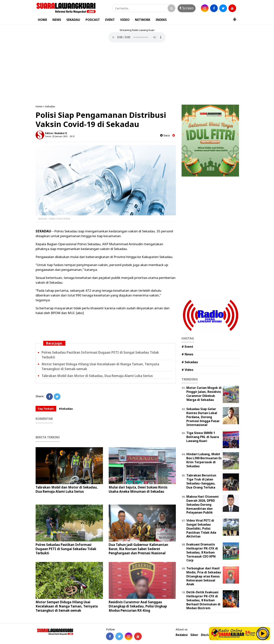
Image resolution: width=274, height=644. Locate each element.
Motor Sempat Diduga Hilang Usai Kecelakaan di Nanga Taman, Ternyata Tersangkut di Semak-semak (67, 606)
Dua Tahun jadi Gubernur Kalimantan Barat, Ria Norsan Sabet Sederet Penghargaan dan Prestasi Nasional (138, 549)
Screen (187, 8)
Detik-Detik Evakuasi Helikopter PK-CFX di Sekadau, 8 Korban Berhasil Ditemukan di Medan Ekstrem (203, 600)
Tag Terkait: (46, 409)
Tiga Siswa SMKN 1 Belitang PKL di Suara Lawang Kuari (203, 437)
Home (39, 106)
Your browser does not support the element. (137, 37)
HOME (42, 20)
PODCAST (93, 20)
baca (165, 135)
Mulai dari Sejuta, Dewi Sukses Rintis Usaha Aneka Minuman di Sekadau (138, 489)
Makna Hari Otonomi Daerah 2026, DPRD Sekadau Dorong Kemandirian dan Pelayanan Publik (203, 504)
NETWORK (143, 20)
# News (187, 354)
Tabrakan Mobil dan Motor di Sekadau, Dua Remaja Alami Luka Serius (97, 376)
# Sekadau (190, 362)
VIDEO (125, 20)
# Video (187, 370)
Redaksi (182, 635)
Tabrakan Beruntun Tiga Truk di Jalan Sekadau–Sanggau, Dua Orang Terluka (201, 481)
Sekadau (50, 106)
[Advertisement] (137, 74)
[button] (235, 18)
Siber (194, 635)
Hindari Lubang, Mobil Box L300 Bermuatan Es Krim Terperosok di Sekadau (204, 460)
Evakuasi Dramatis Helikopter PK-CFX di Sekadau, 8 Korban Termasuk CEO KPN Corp (202, 552)
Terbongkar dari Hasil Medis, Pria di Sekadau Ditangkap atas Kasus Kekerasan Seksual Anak (204, 576)
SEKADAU (73, 20)
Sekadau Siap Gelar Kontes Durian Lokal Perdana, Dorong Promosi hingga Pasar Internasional (203, 417)
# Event (187, 347)
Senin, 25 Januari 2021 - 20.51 (60, 136)
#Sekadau (66, 409)
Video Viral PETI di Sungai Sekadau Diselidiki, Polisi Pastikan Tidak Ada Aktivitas (201, 528)
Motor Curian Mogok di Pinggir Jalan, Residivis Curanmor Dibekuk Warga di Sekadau (204, 394)
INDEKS (161, 20)
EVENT (110, 20)
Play (263, 633)
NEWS (57, 20)
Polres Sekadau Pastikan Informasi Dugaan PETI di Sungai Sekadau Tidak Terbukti (66, 549)
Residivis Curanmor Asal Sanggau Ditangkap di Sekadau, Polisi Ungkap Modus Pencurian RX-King (138, 606)
